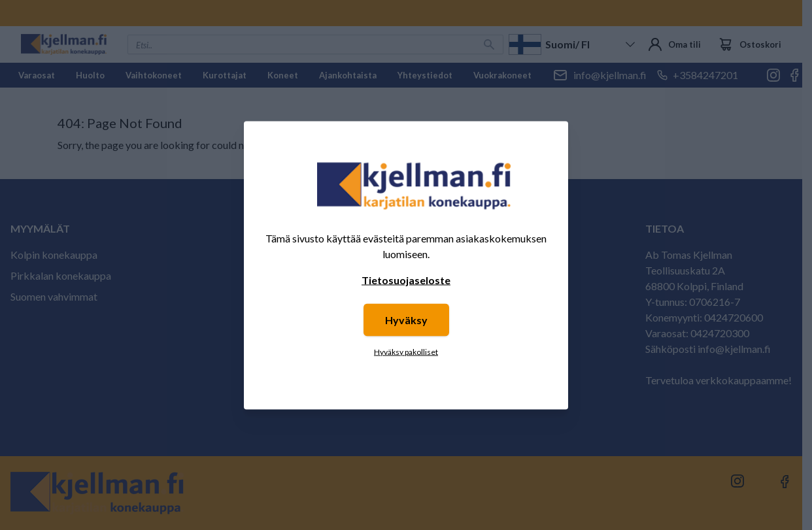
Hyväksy (406, 319)
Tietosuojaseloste (406, 279)
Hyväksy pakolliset (406, 351)
